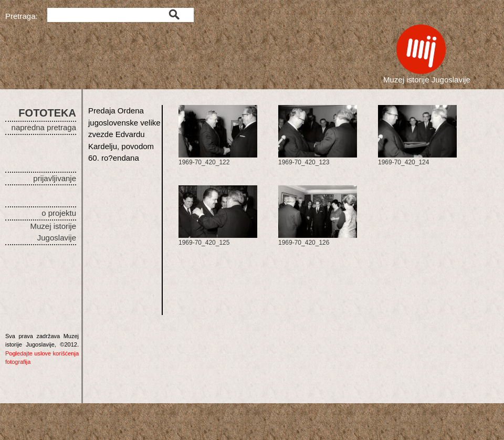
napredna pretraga (44, 127)
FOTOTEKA (47, 113)
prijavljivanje (55, 178)
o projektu (59, 213)
